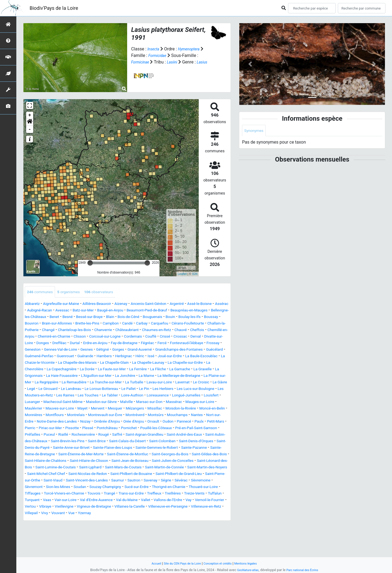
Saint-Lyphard (56, 494)
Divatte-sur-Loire (208, 344)
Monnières (128, 429)
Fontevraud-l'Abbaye (197, 350)
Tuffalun (123, 527)
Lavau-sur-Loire (132, 396)
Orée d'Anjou (73, 442)
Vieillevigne (218, 533)
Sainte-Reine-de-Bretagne (104, 475)
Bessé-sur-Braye (166, 318)
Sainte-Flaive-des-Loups (170, 468)
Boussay (103, 324)
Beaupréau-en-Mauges (47, 318)
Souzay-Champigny (162, 514)
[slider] (90, 263)
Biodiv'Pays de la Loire (54, 8)
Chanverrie (35, 337)
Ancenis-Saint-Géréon (167, 304)
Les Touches (108, 409)
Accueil (149, 563)
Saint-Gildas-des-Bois (111, 481)
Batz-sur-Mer (125, 311)
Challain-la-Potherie (141, 331)
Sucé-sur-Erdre (198, 514)
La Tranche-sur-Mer (70, 396)
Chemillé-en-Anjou (172, 337)
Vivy (220, 540)
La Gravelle (120, 383)
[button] (30, 122)
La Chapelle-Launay (44, 376)
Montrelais (176, 429)
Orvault (95, 442)
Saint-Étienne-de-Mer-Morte (158, 475)
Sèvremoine (55, 514)
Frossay (32, 357)
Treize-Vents (100, 527)
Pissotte (33, 448)
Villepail (206, 540)
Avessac (101, 311)
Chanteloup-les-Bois (201, 331)
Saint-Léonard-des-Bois (164, 488)
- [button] (30, 129)
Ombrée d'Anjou (42, 442)
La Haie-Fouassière (183, 383)
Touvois (184, 520)
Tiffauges (114, 520)
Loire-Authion (159, 409)
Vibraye (196, 533)
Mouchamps (103, 435)
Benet (127, 318)
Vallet (79, 533)
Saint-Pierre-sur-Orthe (46, 507)
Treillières (75, 527)
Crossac (165, 344)
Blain (190, 318)
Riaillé (47, 455)
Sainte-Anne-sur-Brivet (122, 468)
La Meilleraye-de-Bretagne (117, 389)
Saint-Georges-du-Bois (66, 481)
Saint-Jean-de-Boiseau (64, 488)
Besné (142, 318)
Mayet (151, 422)
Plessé (50, 448)
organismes (75, 292)
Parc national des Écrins (304, 570)
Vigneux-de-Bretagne (47, 540)
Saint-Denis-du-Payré (77, 468)
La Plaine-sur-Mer (162, 389)
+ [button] (30, 115)
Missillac (33, 429)
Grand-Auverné (175, 357)
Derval (183, 344)
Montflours (152, 429)
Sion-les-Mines (108, 514)
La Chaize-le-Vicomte (118, 370)
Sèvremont (80, 514)
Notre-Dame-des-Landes (190, 435)
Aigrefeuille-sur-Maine (67, 304)
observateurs (109, 292)
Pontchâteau (73, 448)
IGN (195, 274)
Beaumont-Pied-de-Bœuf (198, 311)
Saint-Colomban (196, 461)
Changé (171, 331)
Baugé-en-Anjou (156, 311)
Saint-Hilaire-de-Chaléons (159, 481)
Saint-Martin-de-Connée (142, 494)
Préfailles (212, 448)
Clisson (50, 344)
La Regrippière (196, 389)
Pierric (186, 442)
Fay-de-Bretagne (125, 350)
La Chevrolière (124, 376)
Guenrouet (117, 363)
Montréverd (55, 435)
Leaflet (182, 274)
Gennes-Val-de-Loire (84, 357)
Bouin (56, 324)
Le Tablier (133, 409)
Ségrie (210, 507)
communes (42, 292)
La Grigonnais (147, 383)
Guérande (140, 363)
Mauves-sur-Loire (125, 422)
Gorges (150, 357)
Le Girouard (36, 403)
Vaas (160, 527)
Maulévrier (95, 422)
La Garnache (94, 383)
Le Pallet (128, 403)
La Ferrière (46, 383)
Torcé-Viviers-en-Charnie (150, 520)
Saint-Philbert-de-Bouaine (134, 501)
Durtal (69, 350)
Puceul (31, 455)
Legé (217, 396)
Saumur (155, 507)
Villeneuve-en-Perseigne (133, 540)
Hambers (161, 363)
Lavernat (158, 396)
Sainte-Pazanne (61, 475)
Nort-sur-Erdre (149, 435)
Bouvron (123, 324)
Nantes (126, 435)
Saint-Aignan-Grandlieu (140, 455)
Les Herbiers (168, 403)
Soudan (133, 514)
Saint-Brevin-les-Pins (87, 461)
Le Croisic (179, 396)
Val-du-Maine (58, 533)
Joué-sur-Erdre (39, 370)
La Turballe (103, 396)
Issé (214, 363)
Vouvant (33, 546)
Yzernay (62, 546)
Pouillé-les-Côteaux (129, 448)
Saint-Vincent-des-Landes (120, 507)
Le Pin (146, 403)
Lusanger (75, 416)
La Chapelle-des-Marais (164, 370)
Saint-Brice (120, 461)
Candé (31, 331)
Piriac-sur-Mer (209, 442)
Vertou (179, 533)
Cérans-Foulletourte (100, 331)
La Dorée (188, 376)
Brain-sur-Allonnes (152, 324)
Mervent (168, 422)
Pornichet (97, 448)
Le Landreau (62, 403)
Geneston (53, 357)
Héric (202, 363)
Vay (128, 533)
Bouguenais (36, 324)
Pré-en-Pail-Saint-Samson (175, 448)
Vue (48, 546)
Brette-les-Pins (187, 324)
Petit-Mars (166, 442)
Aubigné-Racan (75, 311)
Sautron (174, 507)
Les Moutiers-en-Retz (47, 409)
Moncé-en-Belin (99, 429)
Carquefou (68, 331)
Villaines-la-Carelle (88, 540)
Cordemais (111, 344)
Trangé (202, 520)
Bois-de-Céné (211, 318)
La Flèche (69, 383)
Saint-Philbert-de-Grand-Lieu (190, 501)
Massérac (34, 422)
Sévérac (32, 514)
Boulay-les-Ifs (78, 324)
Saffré (109, 455)
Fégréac (152, 350)
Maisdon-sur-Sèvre (155, 416)
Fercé (168, 350)
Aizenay (136, 304)
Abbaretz (33, 304)
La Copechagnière (159, 376)
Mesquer (188, 422)
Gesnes (114, 357)
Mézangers (210, 422)
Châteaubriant (62, 337)
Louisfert (54, 416)
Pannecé (130, 442)
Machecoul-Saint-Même (111, 416)
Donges (32, 350)
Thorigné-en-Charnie (44, 520)
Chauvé (124, 337)
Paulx (147, 442)
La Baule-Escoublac (75, 370)
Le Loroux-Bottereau (97, 403)
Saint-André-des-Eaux (186, 455)
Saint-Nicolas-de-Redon (84, 501)
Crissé (148, 344)
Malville (184, 416)
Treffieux (54, 527)
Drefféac (51, 350)
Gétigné (133, 357)
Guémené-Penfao (87, 363)
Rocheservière (70, 455)
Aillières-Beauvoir (108, 304)
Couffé (132, 344)
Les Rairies (82, 409)
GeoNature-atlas (245, 570)
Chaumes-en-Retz (97, 337)
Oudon (112, 442)
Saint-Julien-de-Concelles (113, 488)
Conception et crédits (220, 563)
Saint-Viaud (81, 507)
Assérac (49, 311)
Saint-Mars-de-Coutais (94, 494)
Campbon (214, 324)
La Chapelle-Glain (207, 370)
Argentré (200, 304)
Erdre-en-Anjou (92, 350)
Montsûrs (78, 435)
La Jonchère (55, 389)
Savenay (193, 507)
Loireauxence (188, 409)
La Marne (79, 389)
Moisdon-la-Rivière (63, 429)
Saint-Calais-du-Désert (156, 461)
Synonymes (255, 131)
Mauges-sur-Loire (64, 422)
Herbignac (184, 363)
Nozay (223, 435)
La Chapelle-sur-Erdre (86, 376)
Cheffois (143, 337)
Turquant (143, 527)
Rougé (93, 455)
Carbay (47, 331)
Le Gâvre (201, 396)
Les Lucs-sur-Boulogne (205, 403)
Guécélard (57, 363)
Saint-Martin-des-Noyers (191, 494)
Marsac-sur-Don (210, 416)
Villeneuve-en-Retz (177, 540)
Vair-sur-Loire (181, 527)
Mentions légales (252, 563)
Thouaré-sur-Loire (84, 520)
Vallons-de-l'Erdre (104, 533)
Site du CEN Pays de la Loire (179, 563)
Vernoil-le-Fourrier (152, 533)
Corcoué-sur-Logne (79, 344)
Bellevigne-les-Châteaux (95, 318)
